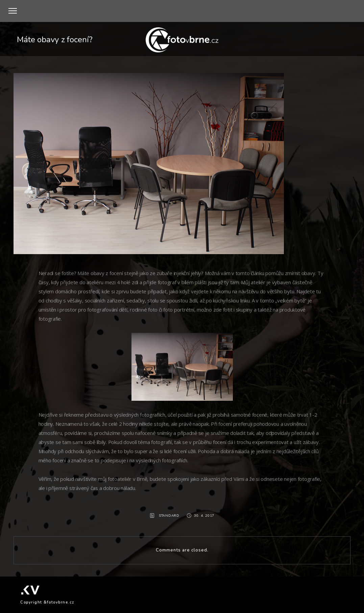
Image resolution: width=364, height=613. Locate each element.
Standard (169, 516)
